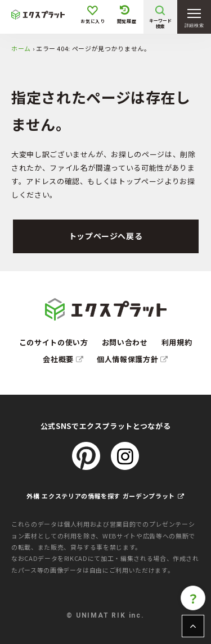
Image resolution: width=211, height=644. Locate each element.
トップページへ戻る (106, 236)
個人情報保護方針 (133, 359)
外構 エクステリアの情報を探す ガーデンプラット (105, 496)
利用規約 (177, 342)
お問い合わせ (125, 342)
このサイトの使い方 (54, 342)
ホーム (21, 48)
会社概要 (63, 359)
